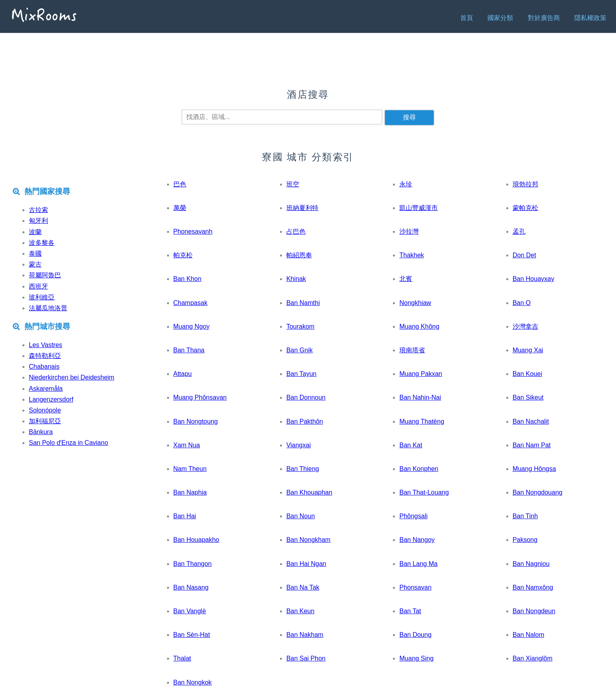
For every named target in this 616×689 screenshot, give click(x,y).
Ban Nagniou (531, 564)
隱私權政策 (590, 18)
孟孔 (519, 231)
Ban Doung (415, 635)
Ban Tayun (301, 374)
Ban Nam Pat (532, 445)
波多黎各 (42, 243)
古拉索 (38, 210)
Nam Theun (190, 469)
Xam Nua (187, 445)
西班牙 (38, 286)
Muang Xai (528, 350)
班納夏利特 (302, 208)
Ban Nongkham (308, 540)
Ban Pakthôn (305, 421)
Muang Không (419, 326)
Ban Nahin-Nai (420, 397)
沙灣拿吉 (525, 326)
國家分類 (500, 18)
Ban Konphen (419, 469)
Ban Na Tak (303, 587)
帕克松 (183, 255)
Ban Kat (411, 445)
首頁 (467, 18)
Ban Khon (187, 279)
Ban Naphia (190, 492)
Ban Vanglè (190, 611)
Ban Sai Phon (306, 658)
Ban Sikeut (528, 397)
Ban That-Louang (424, 492)
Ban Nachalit (531, 421)
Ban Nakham (305, 635)
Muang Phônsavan (200, 397)
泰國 (35, 254)
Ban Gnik (300, 350)
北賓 (406, 279)
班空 (293, 184)
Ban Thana (189, 350)
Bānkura (41, 432)
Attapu (183, 374)
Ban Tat (410, 611)
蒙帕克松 (525, 208)
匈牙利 (38, 221)
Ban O (522, 303)
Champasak (190, 303)
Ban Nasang (191, 587)
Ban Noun (301, 516)
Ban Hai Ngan (306, 564)
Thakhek (412, 255)
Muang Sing (416, 658)
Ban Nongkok (193, 682)
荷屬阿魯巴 (45, 275)
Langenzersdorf (51, 399)
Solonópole (45, 410)
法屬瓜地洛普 (48, 308)
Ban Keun (300, 611)
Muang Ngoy (192, 326)
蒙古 (35, 264)
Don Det (524, 255)
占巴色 (296, 231)
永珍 (406, 184)
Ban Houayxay (533, 279)
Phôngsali (413, 516)
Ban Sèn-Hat (192, 635)
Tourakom (300, 326)
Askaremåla (46, 389)
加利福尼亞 (45, 421)
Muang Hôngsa (534, 469)
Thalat (182, 658)
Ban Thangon (193, 564)
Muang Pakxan (421, 374)
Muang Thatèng (422, 421)
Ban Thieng (303, 469)
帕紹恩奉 (299, 255)
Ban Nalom (528, 635)
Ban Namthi (303, 303)
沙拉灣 (409, 231)
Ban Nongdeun (534, 611)
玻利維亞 (42, 297)
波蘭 (35, 232)
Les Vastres (45, 345)
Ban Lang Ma (418, 564)
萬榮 (180, 208)
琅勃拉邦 (525, 184)
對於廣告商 (544, 18)
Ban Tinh (525, 516)
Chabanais (44, 367)
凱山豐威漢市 (419, 208)
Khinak (296, 279)
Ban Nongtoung (196, 421)
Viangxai (299, 445)
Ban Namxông (533, 587)
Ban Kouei (527, 374)
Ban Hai (185, 516)
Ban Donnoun (306, 397)
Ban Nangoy (417, 540)
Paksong (525, 540)
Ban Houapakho (196, 540)
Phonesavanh (193, 231)
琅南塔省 (412, 350)
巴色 (180, 184)
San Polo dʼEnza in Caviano (68, 443)
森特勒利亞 (45, 356)
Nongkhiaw (415, 303)
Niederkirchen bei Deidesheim (71, 377)
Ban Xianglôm (533, 658)
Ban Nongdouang (538, 492)
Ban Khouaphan (309, 492)
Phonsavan (415, 587)
